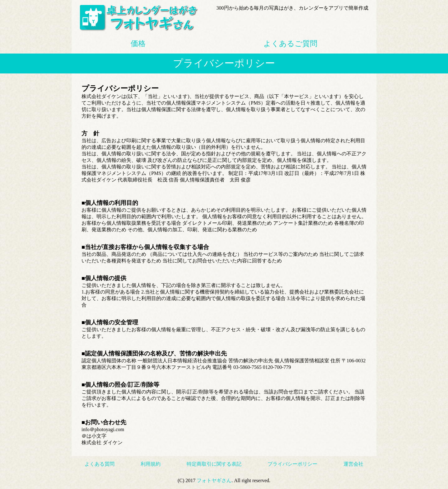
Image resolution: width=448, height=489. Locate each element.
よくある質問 (100, 464)
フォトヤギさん (214, 480)
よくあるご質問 (290, 44)
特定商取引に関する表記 (214, 464)
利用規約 (151, 464)
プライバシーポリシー (292, 464)
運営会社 (353, 464)
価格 (138, 44)
